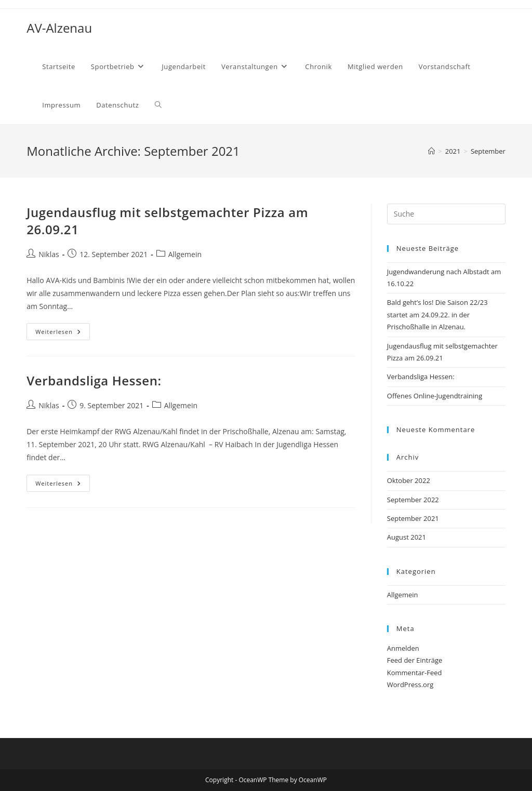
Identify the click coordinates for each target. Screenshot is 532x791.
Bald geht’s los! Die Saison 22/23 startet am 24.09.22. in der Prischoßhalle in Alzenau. (437, 314)
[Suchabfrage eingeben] (446, 214)
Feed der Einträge (415, 660)
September (488, 151)
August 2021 (407, 537)
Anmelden (403, 648)
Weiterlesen (63, 333)
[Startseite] (431, 151)
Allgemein (185, 254)
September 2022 (413, 500)
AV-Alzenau (59, 28)
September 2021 (413, 518)
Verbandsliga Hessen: (94, 380)
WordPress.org (410, 685)
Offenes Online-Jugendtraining (435, 396)
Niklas (49, 254)
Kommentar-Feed (415, 673)
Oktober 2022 (409, 480)
